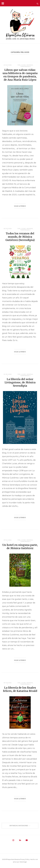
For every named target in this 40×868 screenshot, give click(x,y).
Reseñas (30, 65)
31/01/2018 (8, 374)
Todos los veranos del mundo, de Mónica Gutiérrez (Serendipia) (20, 237)
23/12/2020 (8, 65)
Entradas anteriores (20, 826)
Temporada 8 (25, 66)
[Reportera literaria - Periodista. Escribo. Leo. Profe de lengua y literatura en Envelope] (27, 840)
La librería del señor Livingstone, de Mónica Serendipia (20, 382)
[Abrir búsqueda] (37, 3)
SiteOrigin (23, 862)
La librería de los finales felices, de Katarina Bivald (20, 689)
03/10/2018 (8, 229)
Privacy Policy (25, 859)
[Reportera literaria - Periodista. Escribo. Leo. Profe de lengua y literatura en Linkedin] (20, 840)
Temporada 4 (25, 541)
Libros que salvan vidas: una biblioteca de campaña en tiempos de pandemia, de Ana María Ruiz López (20, 75)
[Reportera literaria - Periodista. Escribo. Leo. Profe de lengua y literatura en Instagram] (13, 840)
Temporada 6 (25, 230)
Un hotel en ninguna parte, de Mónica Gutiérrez (20, 547)
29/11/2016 (8, 540)
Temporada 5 (25, 376)
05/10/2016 (8, 683)
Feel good (22, 65)
